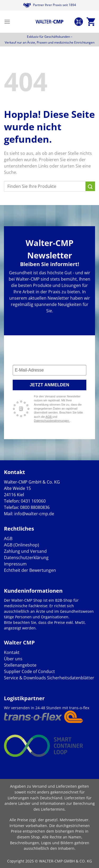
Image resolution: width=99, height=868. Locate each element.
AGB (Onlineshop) (22, 545)
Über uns (13, 659)
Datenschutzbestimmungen (52, 421)
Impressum (15, 564)
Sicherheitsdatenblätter (70, 678)
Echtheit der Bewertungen (30, 570)
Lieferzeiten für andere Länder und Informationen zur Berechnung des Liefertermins (50, 804)
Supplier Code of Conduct (29, 671)
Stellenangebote (20, 665)
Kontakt (12, 652)
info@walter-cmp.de (34, 514)
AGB (49, 417)
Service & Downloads (25, 678)
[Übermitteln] (90, 186)
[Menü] (7, 22)
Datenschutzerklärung (26, 558)
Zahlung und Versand (25, 551)
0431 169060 (33, 501)
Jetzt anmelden (49, 385)
